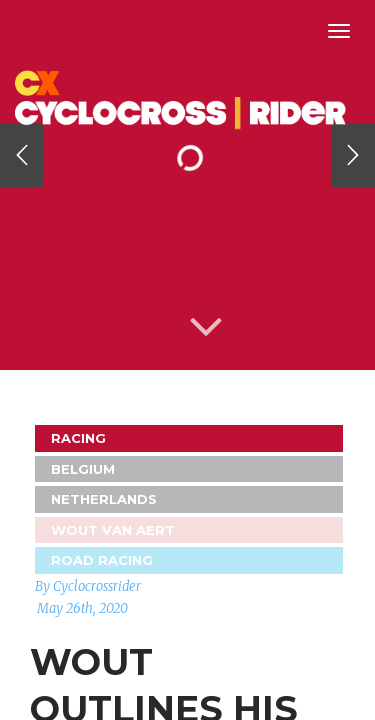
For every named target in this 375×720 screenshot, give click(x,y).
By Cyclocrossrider (88, 586)
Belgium (83, 469)
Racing (78, 438)
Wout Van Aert (113, 530)
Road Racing (102, 560)
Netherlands (104, 499)
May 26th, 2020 (82, 608)
